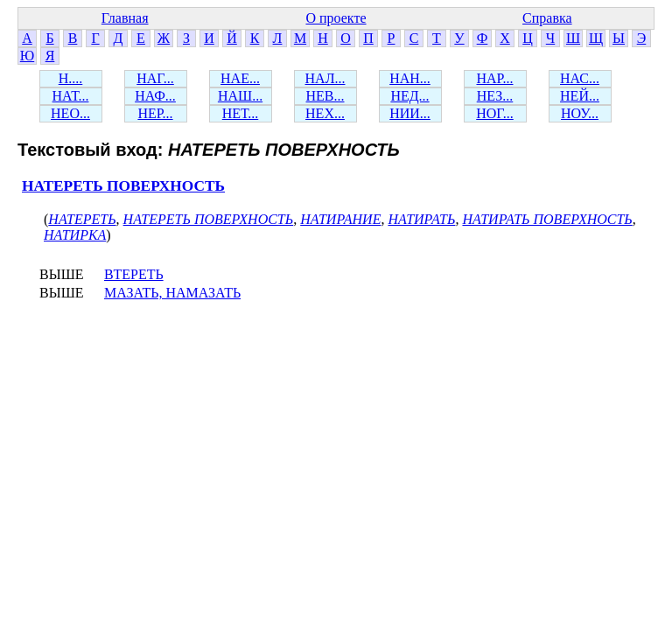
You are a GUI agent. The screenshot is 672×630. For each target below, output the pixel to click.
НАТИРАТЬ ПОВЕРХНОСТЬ (547, 219)
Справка (547, 18)
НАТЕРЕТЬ (82, 219)
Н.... (71, 78)
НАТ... (71, 96)
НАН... (410, 78)
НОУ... (580, 113)
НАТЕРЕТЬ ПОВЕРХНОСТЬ (123, 186)
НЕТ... (241, 113)
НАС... (580, 78)
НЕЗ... (495, 96)
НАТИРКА (75, 235)
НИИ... (410, 113)
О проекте (336, 18)
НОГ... (495, 113)
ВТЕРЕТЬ (134, 274)
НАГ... (155, 78)
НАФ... (155, 96)
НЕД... (409, 96)
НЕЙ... (580, 96)
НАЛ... (325, 78)
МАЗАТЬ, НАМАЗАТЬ (172, 293)
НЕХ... (325, 113)
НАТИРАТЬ (421, 219)
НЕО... (70, 113)
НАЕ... (240, 78)
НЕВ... (325, 96)
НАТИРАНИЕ (340, 219)
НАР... (494, 78)
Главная (125, 18)
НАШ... (240, 96)
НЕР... (155, 113)
